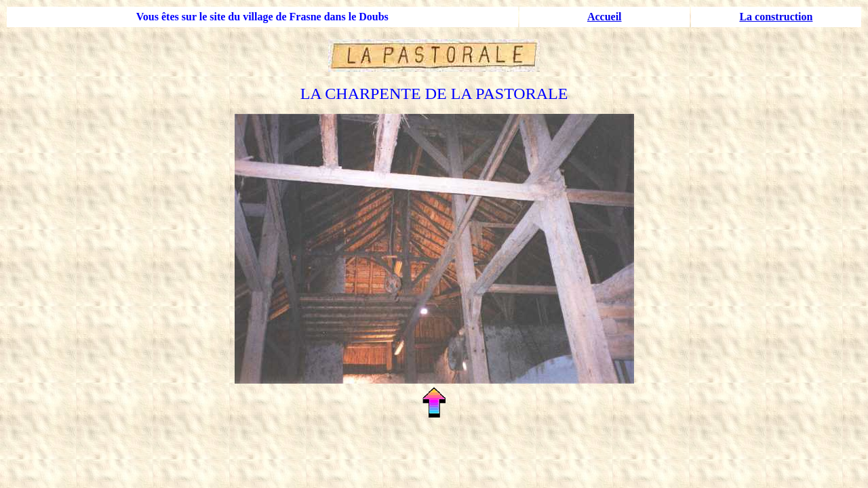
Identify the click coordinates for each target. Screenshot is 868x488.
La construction (776, 17)
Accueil (605, 17)
